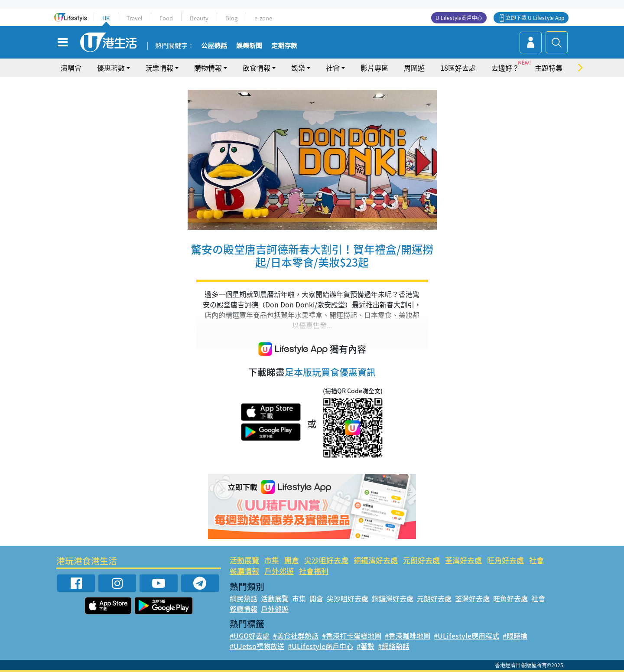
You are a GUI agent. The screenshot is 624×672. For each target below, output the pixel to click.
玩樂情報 (159, 68)
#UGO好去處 (250, 636)
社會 (333, 68)
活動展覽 (244, 560)
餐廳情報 (244, 571)
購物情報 (208, 68)
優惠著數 (111, 68)
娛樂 (298, 68)
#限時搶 (515, 636)
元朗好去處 (421, 560)
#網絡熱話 (394, 646)
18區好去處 (458, 68)
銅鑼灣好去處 (376, 560)
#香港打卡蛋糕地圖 (352, 636)
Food (166, 18)
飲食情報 (257, 68)
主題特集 (549, 68)
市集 (272, 560)
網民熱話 (244, 598)
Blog (231, 18)
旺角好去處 (505, 560)
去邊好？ (505, 68)
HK (106, 18)
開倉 (292, 560)
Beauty (199, 18)
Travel (135, 18)
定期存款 (284, 46)
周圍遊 (414, 68)
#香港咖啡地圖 (408, 636)
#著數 (366, 646)
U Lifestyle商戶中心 (459, 18)
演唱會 (71, 68)
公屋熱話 (214, 46)
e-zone (263, 18)
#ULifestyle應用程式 (466, 636)
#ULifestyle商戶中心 (320, 646)
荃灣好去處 (463, 560)
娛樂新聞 (249, 46)
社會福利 (314, 571)
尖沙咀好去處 (326, 560)
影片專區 (374, 68)
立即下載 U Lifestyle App (535, 18)
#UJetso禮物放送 (257, 646)
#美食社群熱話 (296, 636)
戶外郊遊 (279, 571)
